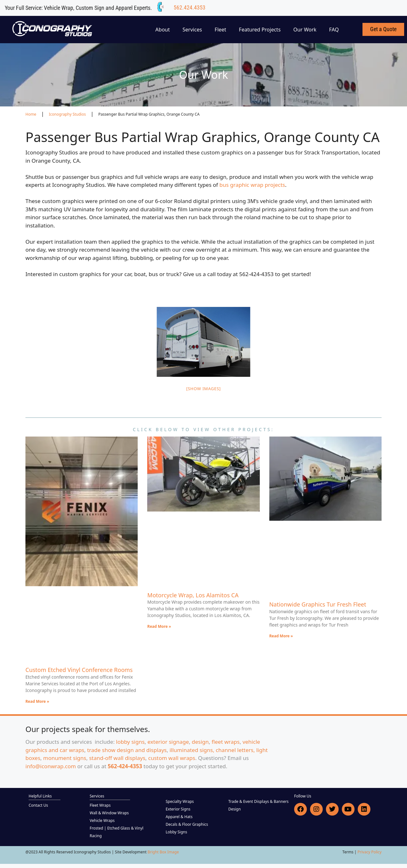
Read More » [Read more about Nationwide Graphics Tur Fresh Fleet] (281, 636)
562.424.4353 (190, 7)
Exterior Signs (178, 809)
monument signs (65, 758)
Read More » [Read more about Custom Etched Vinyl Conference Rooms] (37, 701)
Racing (96, 836)
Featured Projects (260, 30)
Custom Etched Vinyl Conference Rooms (79, 670)
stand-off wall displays (117, 758)
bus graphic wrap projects (252, 185)
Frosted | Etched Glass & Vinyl (117, 828)
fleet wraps (226, 742)
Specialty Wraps (180, 801)
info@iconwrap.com (51, 766)
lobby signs (130, 742)
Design (235, 809)
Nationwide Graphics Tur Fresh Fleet (318, 604)
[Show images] (204, 389)
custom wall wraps (172, 758)
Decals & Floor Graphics (187, 824)
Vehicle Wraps (102, 821)
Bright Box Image (163, 852)
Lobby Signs (176, 832)
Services (192, 30)
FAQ (334, 30)
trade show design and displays (127, 750)
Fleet (220, 30)
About (163, 30)
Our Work (305, 30)
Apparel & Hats (179, 817)
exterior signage (168, 742)
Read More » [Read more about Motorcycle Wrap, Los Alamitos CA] (159, 626)
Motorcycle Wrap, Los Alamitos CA (193, 595)
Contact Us (38, 805)
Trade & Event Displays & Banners (259, 801)
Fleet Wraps (100, 805)
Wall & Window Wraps (109, 813)
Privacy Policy (369, 852)
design (200, 742)
